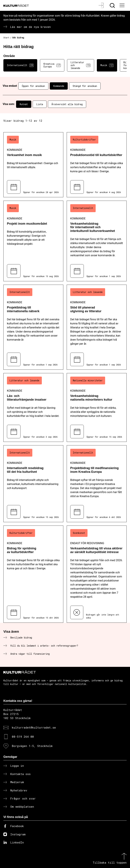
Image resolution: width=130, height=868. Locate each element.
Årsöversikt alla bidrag (67, 104)
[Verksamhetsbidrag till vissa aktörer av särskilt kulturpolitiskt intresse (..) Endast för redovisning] (97, 574)
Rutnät (24, 104)
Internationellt (20, 65)
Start (6, 38)
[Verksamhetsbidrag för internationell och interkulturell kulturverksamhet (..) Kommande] (97, 241)
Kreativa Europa (52, 65)
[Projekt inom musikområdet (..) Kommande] (33, 241)
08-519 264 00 (23, 737)
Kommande (59, 86)
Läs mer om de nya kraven (30, 27)
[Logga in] (101, 5)
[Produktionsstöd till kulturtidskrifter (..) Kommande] (97, 165)
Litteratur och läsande (81, 65)
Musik (107, 65)
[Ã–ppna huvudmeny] (122, 5)
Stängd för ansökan (85, 86)
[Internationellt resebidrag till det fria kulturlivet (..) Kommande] (33, 484)
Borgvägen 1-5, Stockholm (32, 746)
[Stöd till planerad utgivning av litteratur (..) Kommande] (97, 327)
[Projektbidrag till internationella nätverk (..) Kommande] (33, 327)
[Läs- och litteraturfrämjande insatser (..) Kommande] (33, 407)
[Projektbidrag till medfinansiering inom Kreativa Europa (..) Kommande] (97, 484)
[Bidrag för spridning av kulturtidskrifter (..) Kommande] (33, 574)
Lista (40, 104)
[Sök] (113, 5)
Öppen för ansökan (33, 86)
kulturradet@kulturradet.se (34, 727)
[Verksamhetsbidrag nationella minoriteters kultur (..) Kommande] (97, 407)
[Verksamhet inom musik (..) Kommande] (33, 165)
